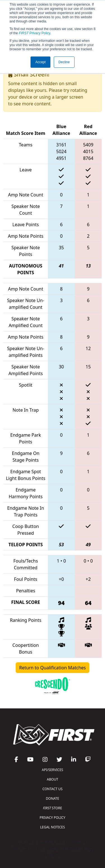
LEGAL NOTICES (53, 827)
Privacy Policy (34, 33)
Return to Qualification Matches (53, 668)
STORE (52, 808)
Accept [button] (40, 62)
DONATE (53, 798)
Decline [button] (64, 62)
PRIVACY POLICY (53, 818)
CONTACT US (53, 789)
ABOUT (52, 779)
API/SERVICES (52, 770)
